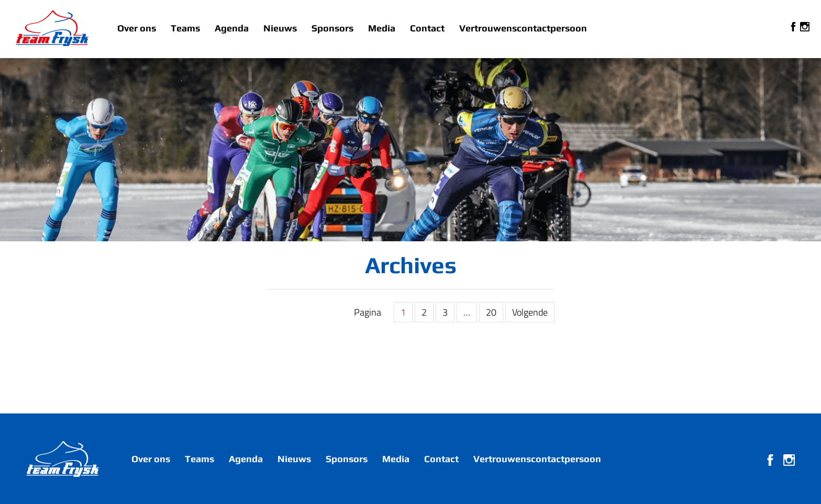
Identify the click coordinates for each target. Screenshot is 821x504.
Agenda (232, 28)
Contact (427, 28)
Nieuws (280, 28)
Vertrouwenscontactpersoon (523, 28)
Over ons (137, 28)
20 (491, 312)
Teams (185, 28)
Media (382, 28)
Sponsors (332, 28)
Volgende (530, 312)
